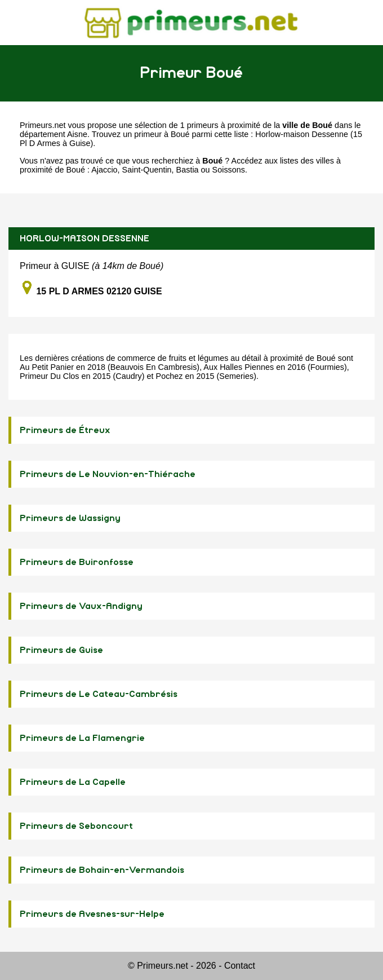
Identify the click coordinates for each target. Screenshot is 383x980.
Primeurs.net (43, 125)
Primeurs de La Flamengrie (82, 738)
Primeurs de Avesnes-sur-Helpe (92, 914)
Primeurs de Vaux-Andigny (81, 606)
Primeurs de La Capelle (73, 782)
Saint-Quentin (147, 170)
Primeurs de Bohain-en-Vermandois (102, 870)
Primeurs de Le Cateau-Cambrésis (99, 694)
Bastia (188, 170)
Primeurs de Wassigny (70, 518)
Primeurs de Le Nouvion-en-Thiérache (108, 474)
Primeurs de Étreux (65, 430)
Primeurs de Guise (61, 650)
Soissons (229, 170)
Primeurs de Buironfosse (77, 562)
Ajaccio (104, 170)
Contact (240, 966)
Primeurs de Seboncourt (76, 826)
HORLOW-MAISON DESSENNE (84, 239)
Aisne (77, 134)
